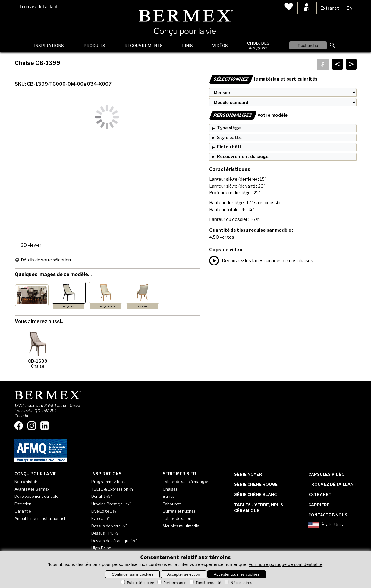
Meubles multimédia (181, 526)
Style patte (229, 138)
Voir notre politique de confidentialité (286, 565)
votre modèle (248, 115)
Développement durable (36, 496)
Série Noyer (248, 474)
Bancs (169, 496)
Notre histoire (27, 482)
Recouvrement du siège (243, 157)
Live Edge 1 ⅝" (104, 511)
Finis (187, 46)
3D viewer (31, 245)
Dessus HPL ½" (105, 533)
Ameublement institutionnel (40, 518)
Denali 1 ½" (102, 496)
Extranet (330, 8)
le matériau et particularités (263, 79)
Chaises (170, 489)
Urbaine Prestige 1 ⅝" (111, 504)
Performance (171, 583)
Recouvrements (144, 46)
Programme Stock (108, 482)
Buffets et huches (179, 511)
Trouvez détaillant (39, 7)
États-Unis (326, 525)
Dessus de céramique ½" (114, 541)
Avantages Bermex (32, 489)
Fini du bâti (229, 147)
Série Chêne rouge (256, 484)
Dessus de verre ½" (109, 526)
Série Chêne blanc (255, 494)
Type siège (229, 128)
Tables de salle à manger (185, 482)
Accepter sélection (184, 574)
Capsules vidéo (327, 474)
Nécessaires (238, 583)
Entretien (23, 504)
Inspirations (49, 46)
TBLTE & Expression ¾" (113, 489)
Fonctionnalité (205, 583)
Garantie (23, 511)
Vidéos (220, 46)
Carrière (319, 505)
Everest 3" (101, 518)
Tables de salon (177, 518)
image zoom (69, 306)
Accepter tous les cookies (236, 574)
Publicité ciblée (137, 583)
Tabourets (172, 504)
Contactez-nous (328, 515)
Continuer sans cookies (132, 574)
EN (350, 8)
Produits (94, 46)
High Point (101, 548)
